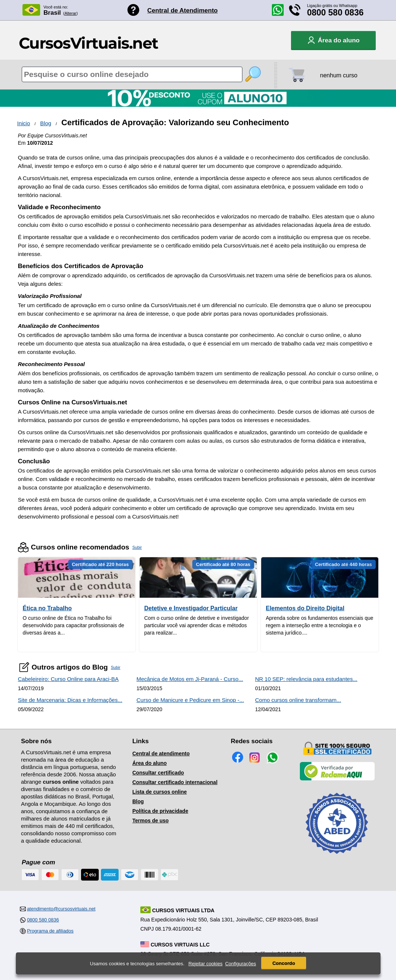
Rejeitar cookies (205, 964)
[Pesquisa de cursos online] (132, 74)
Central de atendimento (161, 754)
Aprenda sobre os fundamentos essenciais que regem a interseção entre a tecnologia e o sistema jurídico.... (320, 625)
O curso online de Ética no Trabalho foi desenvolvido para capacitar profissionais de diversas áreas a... (74, 625)
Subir (137, 547)
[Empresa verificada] (337, 779)
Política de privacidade (160, 811)
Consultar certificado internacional (175, 782)
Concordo (283, 963)
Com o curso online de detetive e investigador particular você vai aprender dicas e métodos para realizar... (197, 625)
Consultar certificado (158, 773)
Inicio (24, 123)
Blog (46, 123)
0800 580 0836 (336, 13)
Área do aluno (149, 763)
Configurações (241, 964)
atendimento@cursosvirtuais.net (61, 909)
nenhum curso (339, 75)
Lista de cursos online (160, 792)
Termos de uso (150, 821)
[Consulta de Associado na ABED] (337, 857)
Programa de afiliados (50, 931)
